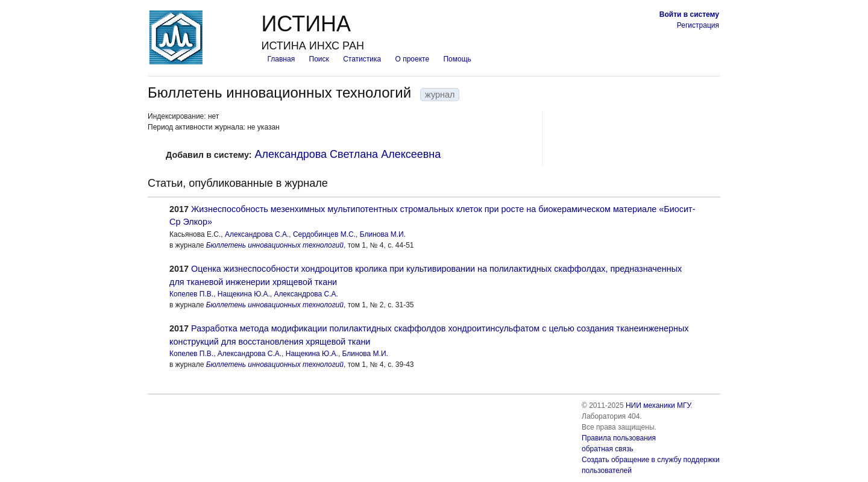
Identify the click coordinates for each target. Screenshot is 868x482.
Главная (281, 59)
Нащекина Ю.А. (244, 294)
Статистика (362, 59)
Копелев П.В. (191, 294)
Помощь (457, 59)
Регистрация (698, 25)
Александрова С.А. (257, 234)
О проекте (413, 59)
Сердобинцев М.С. (324, 234)
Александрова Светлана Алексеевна (348, 154)
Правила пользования (619, 438)
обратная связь (608, 449)
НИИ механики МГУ (658, 405)
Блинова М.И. (383, 234)
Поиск (319, 59)
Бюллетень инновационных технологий (275, 245)
